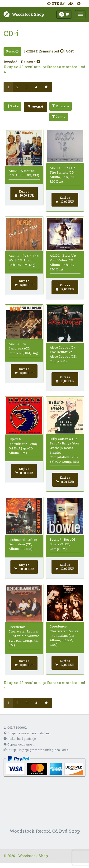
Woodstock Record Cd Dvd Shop (45, 831)
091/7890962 (15, 727)
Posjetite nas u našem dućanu (27, 733)
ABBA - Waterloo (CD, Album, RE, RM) (24, 173)
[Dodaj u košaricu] (24, 193)
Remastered (51, 51)
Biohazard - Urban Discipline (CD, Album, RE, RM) (23, 544)
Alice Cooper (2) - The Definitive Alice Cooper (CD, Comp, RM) (63, 354)
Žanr (59, 117)
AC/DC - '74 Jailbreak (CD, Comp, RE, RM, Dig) (23, 348)
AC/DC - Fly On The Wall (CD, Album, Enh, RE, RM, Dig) (24, 260)
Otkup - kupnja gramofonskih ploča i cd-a (36, 750)
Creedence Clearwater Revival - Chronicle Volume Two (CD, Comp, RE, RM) (24, 636)
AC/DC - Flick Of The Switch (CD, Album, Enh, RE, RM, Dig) (62, 175)
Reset (12, 51)
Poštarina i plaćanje (20, 739)
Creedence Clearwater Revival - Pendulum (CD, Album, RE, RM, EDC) (65, 635)
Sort (12, 106)
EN (79, 3)
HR (71, 3)
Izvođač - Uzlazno (22, 62)
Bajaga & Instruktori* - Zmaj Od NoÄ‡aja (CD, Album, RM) (23, 446)
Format (61, 106)
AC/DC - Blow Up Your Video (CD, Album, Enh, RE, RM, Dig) (63, 262)
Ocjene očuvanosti (19, 744)
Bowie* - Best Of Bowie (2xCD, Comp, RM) (62, 544)
